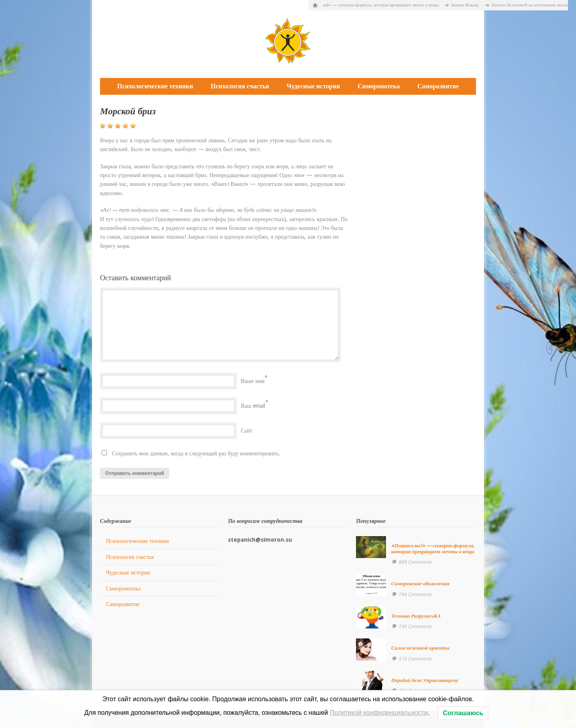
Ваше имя (253, 381)
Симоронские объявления (420, 583)
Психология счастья (240, 86)
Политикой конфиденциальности (379, 713)
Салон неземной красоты (420, 648)
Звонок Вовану (470, 5)
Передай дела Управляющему (425, 680)
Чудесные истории (313, 86)
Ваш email (253, 406)
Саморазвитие (438, 86)
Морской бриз (128, 111)
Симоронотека (379, 86)
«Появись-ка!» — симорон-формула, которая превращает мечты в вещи (376, 5)
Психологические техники (155, 86)
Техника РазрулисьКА (416, 616)
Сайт (247, 431)
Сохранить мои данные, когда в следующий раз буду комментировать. (196, 453)
